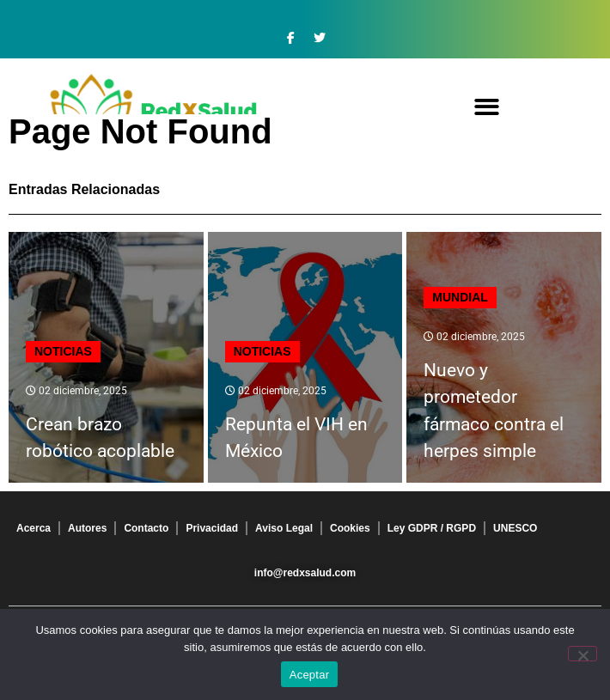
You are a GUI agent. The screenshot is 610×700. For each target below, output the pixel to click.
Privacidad (212, 528)
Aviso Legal (284, 528)
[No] (583, 654)
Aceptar (310, 675)
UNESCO (515, 528)
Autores (87, 528)
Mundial (460, 297)
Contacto (146, 528)
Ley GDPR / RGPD (432, 528)
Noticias (63, 351)
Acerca (34, 528)
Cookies (350, 528)
